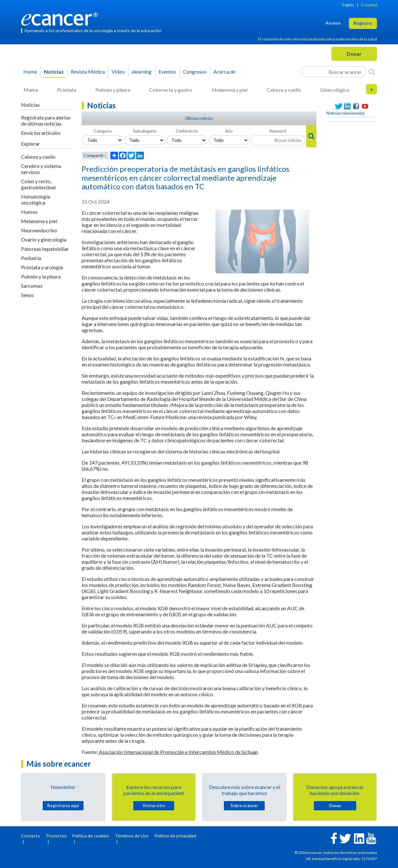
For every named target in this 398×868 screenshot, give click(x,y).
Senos (27, 295)
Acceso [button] (333, 23)
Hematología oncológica (36, 199)
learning (142, 72)
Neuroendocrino (39, 230)
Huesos (29, 212)
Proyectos (56, 836)
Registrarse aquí (63, 806)
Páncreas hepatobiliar (45, 249)
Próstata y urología (42, 267)
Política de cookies (91, 836)
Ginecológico (335, 90)
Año (229, 131)
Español (369, 5)
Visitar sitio (154, 806)
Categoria (103, 131)
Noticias (54, 72)
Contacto (31, 836)
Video (118, 72)
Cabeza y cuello (284, 90)
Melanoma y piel (229, 90)
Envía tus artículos (41, 133)
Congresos (195, 72)
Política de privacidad (175, 836)
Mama (31, 90)
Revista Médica (88, 72)
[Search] (372, 72)
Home (30, 72)
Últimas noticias (199, 118)
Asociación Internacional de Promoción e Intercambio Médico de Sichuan (178, 752)
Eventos (167, 72)
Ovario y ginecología (44, 239)
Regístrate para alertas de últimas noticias (46, 120)
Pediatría (31, 258)
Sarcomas (32, 286)
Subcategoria (145, 131)
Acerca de (224, 72)
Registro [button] (363, 23)
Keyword (278, 131)
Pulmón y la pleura (41, 276)
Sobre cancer (244, 806)
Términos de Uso (132, 836)
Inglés (348, 5)
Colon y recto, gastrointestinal (38, 184)
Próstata (67, 90)
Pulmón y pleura (113, 90)
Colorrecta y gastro (171, 90)
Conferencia (187, 131)
